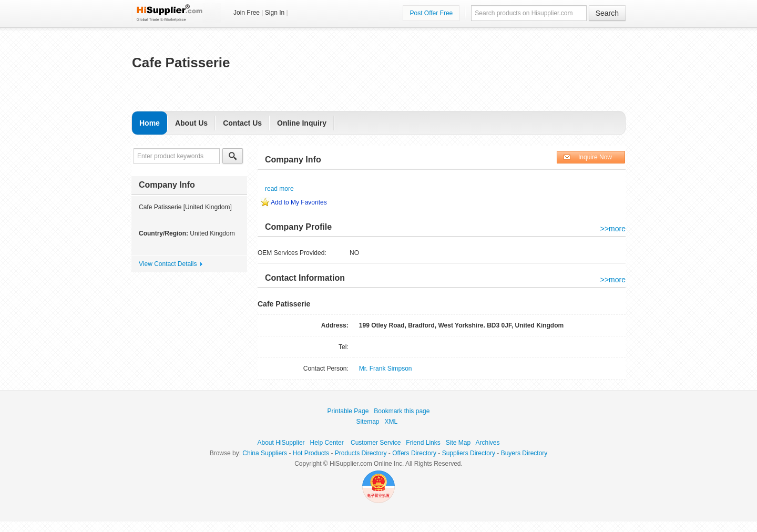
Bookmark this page (402, 411)
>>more (613, 229)
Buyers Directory (524, 453)
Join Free (247, 13)
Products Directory (361, 453)
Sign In (275, 13)
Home (150, 123)
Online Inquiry (302, 123)
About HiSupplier (281, 443)
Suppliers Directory (469, 453)
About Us (191, 123)
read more (279, 189)
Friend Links (423, 443)
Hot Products (311, 453)
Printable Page (348, 411)
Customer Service (376, 443)
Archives (487, 443)
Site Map (458, 443)
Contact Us (242, 123)
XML (391, 422)
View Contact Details (168, 264)
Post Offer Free (431, 13)
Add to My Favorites (299, 202)
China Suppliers (265, 453)
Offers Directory (414, 453)
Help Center (327, 443)
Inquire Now (595, 157)
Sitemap (368, 422)
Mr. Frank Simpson (386, 369)
